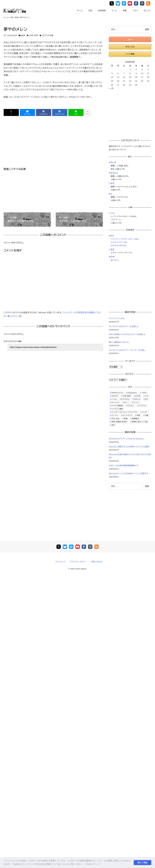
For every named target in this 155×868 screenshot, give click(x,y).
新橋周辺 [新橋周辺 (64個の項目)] (136, 419)
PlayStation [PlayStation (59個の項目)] (132, 393)
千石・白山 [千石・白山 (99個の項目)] (116, 419)
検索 (147, 29)
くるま (112, 250)
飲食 (23, 35)
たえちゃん (113, 173)
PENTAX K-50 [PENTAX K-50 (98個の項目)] (117, 393)
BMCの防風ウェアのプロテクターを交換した (127, 334)
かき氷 (112, 257)
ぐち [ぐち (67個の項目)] (147, 396)
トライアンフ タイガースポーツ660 (125, 239)
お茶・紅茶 (34, 35)
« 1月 (111, 88)
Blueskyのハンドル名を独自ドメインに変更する (129, 474)
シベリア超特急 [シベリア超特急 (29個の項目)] (117, 406)
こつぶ (112, 213)
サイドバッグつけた (117, 319)
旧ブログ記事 (48, 35)
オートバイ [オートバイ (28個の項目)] (116, 402)
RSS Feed (148, 3)
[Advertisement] (65, 145)
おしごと (147, 11)
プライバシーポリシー (78, 562)
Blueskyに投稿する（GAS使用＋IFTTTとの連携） (129, 447)
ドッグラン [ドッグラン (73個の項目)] (143, 406)
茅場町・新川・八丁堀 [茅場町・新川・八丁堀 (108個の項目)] (140, 422)
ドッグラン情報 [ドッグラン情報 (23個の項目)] (117, 409)
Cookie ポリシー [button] (93, 864)
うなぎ (112, 183)
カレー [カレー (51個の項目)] (126, 402)
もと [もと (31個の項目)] (147, 399)
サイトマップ (60, 562)
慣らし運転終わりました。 (119, 342)
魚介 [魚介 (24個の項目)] (113, 425)
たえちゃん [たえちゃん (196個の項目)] (125, 399)
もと (111, 194)
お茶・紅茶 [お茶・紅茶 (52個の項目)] (127, 396)
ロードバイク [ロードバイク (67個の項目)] (127, 415)
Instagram (143, 3)
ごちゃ (135, 11)
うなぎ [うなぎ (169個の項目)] (144, 393)
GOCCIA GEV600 (118, 245)
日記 (90, 11)
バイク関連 (130, 54)
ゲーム (114, 11)
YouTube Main (131, 3)
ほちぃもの (130, 47)
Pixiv (124, 3)
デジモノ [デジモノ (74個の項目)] (131, 406)
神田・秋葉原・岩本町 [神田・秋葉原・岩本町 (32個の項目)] (119, 422)
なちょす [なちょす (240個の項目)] (137, 399)
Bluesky (118, 3)
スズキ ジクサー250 (119, 242)
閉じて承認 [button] (142, 863)
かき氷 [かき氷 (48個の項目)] (138, 396)
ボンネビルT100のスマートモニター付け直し (127, 350)
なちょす (112, 162)
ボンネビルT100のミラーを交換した (124, 326)
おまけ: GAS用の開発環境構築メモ (124, 466)
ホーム (80, 11)
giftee (130, 39)
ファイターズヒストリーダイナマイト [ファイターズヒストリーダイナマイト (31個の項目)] (125, 412)
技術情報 (102, 11)
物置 (125, 11)
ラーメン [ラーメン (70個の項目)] (115, 415)
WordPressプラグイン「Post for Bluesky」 (127, 439)
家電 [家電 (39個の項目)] (126, 419)
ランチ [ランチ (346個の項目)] (145, 412)
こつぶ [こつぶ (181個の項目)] (114, 399)
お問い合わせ (97, 562)
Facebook (136, 3)
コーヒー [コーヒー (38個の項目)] (137, 402)
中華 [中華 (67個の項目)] (138, 415)
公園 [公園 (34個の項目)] (146, 415)
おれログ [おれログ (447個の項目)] (115, 396)
